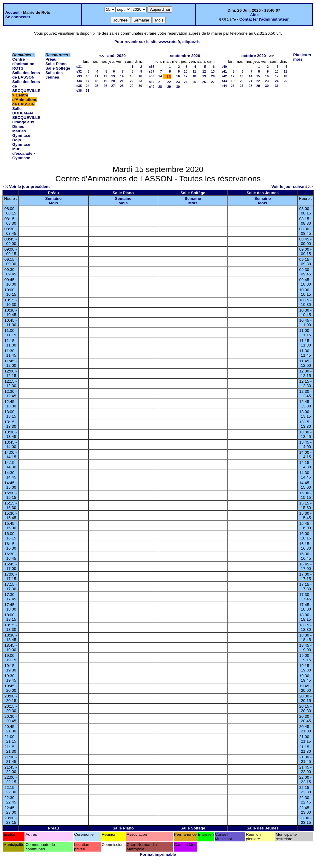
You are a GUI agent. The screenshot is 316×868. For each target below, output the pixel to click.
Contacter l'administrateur (264, 19)
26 (105, 86)
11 (96, 76)
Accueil (12, 12)
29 (132, 86)
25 (96, 86)
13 (113, 76)
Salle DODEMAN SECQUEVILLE (26, 113)
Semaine (53, 198)
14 (122, 76)
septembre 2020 (185, 56)
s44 (224, 86)
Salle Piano (56, 64)
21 (122, 81)
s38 (152, 76)
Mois (53, 203)
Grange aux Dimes (23, 124)
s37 (152, 71)
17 (88, 81)
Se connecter (18, 17)
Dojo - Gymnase (21, 142)
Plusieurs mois (302, 57)
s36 (79, 91)
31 (88, 91)
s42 (224, 76)
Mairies (19, 131)
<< (102, 56)
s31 (79, 67)
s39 (152, 82)
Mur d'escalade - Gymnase (24, 153)
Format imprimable (158, 854)
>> (271, 56)
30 (140, 86)
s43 (224, 81)
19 (105, 81)
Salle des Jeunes (54, 75)
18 (96, 81)
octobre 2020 (254, 56)
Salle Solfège (58, 68)
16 (140, 76)
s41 (224, 71)
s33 (79, 76)
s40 (152, 87)
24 (88, 86)
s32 (79, 71)
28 (122, 86)
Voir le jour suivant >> (292, 187)
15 (132, 76)
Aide (254, 15)
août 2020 (116, 56)
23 (140, 81)
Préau (51, 59)
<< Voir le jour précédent (26, 187)
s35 (79, 86)
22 (132, 81)
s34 (79, 81)
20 (113, 81)
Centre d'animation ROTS (23, 64)
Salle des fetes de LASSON (26, 75)
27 (113, 86)
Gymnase (21, 135)
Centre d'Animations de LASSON (25, 100)
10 (88, 76)
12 (105, 76)
